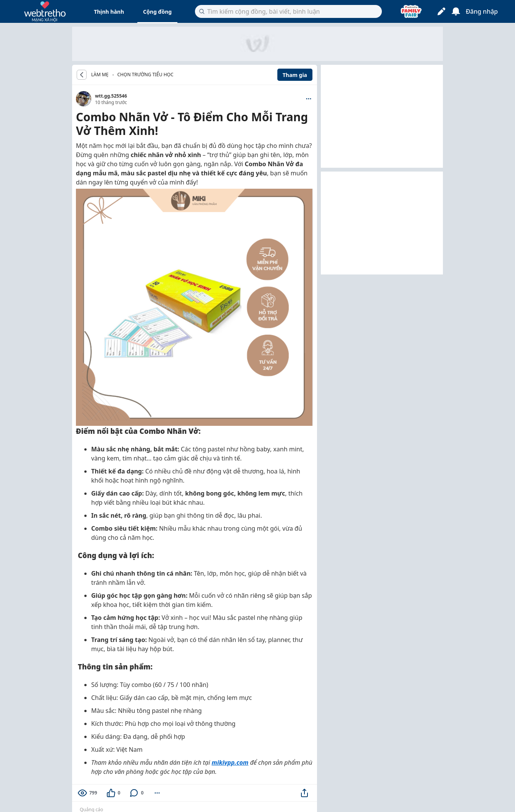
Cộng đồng (157, 12)
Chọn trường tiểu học (146, 75)
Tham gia (295, 75)
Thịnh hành (109, 12)
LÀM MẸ (100, 75)
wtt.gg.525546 (111, 96)
